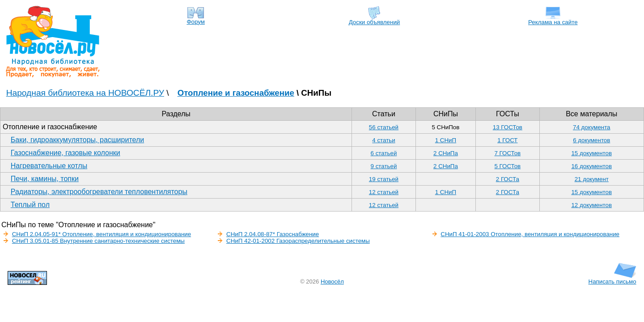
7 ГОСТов (507, 153)
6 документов (591, 140)
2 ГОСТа (508, 179)
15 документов (591, 153)
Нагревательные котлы (49, 166)
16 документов (591, 166)
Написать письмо (612, 279)
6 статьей (384, 153)
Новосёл (332, 282)
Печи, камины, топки (45, 179)
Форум (196, 19)
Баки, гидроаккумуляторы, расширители (77, 140)
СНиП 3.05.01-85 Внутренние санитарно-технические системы (98, 241)
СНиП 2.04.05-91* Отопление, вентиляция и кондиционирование (102, 234)
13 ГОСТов (508, 127)
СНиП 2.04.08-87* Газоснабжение (273, 234)
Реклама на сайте (553, 19)
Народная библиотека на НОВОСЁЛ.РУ (85, 93)
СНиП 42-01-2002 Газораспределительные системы (298, 241)
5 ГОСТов (507, 166)
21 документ (592, 179)
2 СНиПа (446, 153)
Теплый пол (30, 205)
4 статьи (383, 140)
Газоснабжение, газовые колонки (66, 153)
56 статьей (384, 127)
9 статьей (384, 166)
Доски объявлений (375, 19)
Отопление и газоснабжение (236, 93)
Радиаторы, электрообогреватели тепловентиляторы (99, 192)
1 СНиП (446, 140)
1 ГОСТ (507, 140)
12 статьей (384, 192)
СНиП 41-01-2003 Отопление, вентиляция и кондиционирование (530, 234)
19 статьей (384, 179)
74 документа (592, 127)
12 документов (591, 205)
